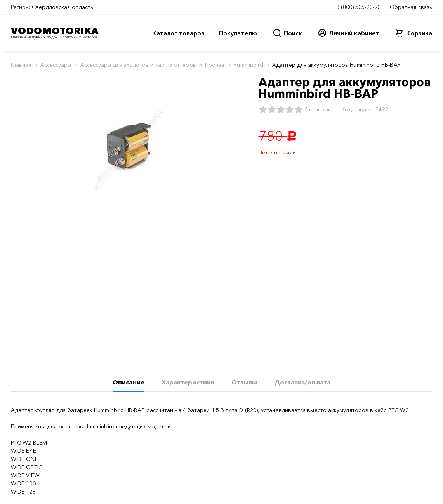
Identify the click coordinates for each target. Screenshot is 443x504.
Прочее (215, 65)
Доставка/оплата (302, 382)
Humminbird (248, 65)
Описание (129, 382)
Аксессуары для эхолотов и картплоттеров (138, 65)
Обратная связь (411, 7)
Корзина (419, 33)
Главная (21, 65)
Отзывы (244, 382)
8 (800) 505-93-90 (358, 7)
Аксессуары (56, 65)
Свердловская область (63, 7)
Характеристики (188, 382)
